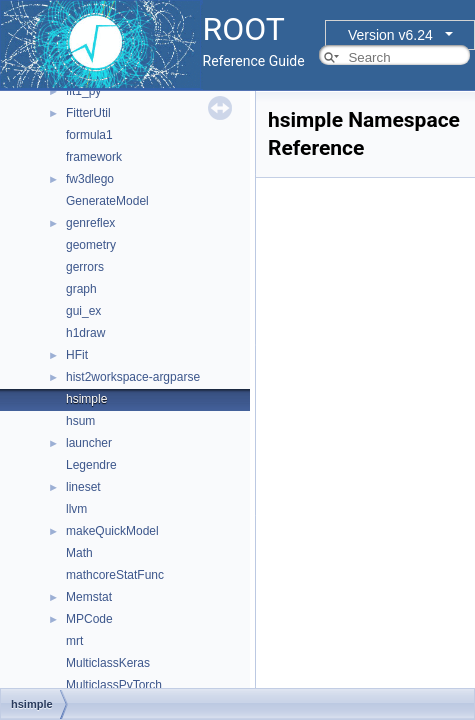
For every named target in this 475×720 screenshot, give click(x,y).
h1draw (85, 333)
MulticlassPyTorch (114, 685)
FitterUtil (88, 113)
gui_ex (83, 311)
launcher (89, 443)
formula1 (89, 135)
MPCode (89, 619)
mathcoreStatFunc (115, 575)
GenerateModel (107, 201)
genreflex (90, 223)
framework (94, 157)
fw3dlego (90, 179)
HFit (77, 355)
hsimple (86, 399)
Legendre (91, 465)
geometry (91, 245)
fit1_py (83, 91)
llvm (76, 509)
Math (79, 553)
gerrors (85, 267)
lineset (83, 487)
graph (81, 289)
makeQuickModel (112, 531)
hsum (80, 421)
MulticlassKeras (108, 663)
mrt (74, 641)
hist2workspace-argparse (133, 377)
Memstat (89, 597)
